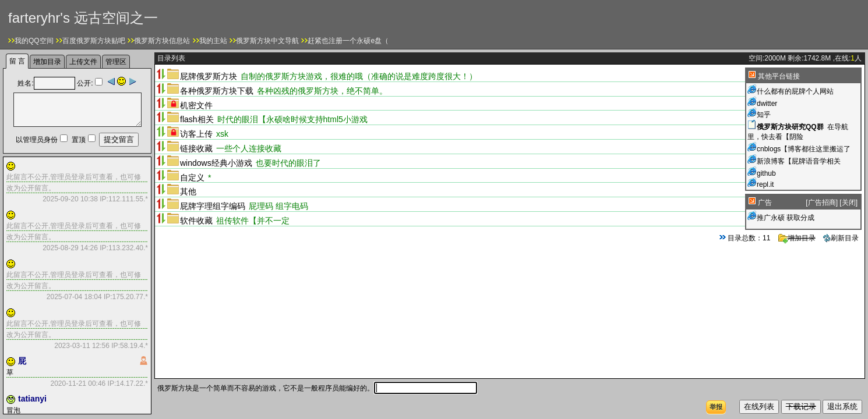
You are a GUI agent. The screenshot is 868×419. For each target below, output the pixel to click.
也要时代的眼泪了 (288, 163)
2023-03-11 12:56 (82, 346)
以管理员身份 (37, 140)
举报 (716, 407)
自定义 (192, 177)
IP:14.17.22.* (127, 384)
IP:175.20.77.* (125, 297)
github (766, 173)
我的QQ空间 (34, 41)
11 (766, 238)
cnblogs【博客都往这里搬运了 (804, 149)
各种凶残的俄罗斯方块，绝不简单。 (322, 91)
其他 (188, 191)
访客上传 (196, 134)
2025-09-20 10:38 (70, 199)
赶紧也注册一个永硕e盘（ (348, 41)
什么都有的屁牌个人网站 (795, 91)
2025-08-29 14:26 (70, 248)
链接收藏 (196, 148)
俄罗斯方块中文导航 (267, 41)
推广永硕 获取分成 (786, 218)
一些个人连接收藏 (249, 148)
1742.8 (815, 58)
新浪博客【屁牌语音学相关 (799, 161)
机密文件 (196, 105)
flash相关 (197, 119)
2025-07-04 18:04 (74, 297)
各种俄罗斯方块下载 (217, 91)
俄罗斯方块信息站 (162, 41)
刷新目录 (841, 238)
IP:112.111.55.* (123, 199)
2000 (772, 58)
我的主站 (213, 41)
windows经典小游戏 (216, 163)
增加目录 (797, 238)
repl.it (765, 184)
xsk (222, 134)
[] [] (832, 203)
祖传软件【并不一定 (253, 221)
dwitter (767, 104)
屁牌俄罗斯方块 (209, 76)
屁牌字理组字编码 (213, 206)
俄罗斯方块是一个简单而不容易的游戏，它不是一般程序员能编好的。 (317, 388)
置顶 (79, 140)
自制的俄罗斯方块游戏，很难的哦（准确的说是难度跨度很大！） (359, 76)
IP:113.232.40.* (123, 248)
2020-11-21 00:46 (78, 384)
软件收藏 (196, 221)
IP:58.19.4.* (129, 346)
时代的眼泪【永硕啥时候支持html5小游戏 (292, 119)
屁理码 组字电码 (278, 206)
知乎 (764, 115)
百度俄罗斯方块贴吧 (94, 41)
